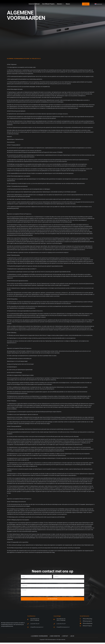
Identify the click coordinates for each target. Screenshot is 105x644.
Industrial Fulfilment (34, 4)
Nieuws (68, 4)
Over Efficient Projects (48, 4)
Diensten (60, 4)
